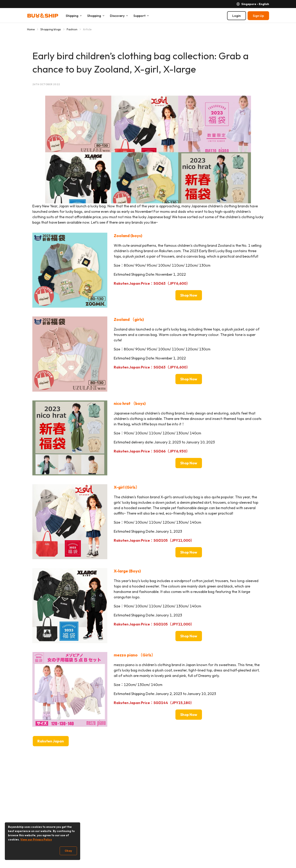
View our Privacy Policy (36, 839)
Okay (68, 851)
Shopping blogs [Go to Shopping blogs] (51, 29)
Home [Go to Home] (31, 29)
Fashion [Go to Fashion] (72, 29)
